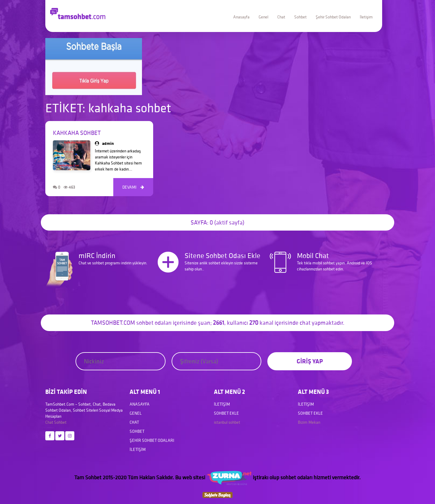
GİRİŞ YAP (310, 361)
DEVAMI (133, 187)
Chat (281, 17)
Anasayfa (241, 17)
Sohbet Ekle (226, 413)
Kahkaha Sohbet (77, 133)
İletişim (366, 17)
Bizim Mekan (309, 422)
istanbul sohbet (227, 422)
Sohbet (300, 17)
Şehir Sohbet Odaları (333, 17)
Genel (263, 17)
